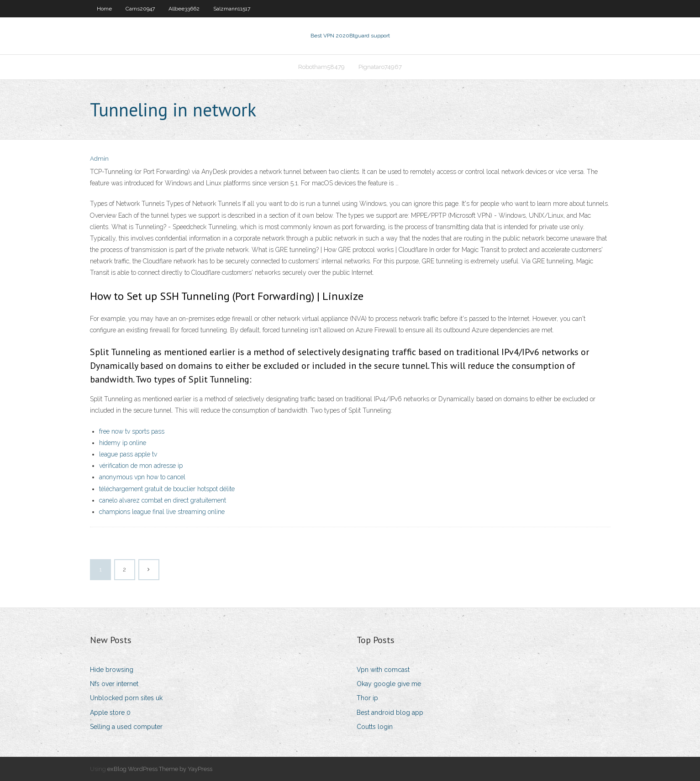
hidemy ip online (123, 443)
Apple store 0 (110, 713)
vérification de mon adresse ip (141, 466)
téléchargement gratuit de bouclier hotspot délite (167, 489)
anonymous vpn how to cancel (142, 477)
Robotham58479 (321, 67)
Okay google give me (389, 684)
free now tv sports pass (132, 431)
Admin (99, 159)
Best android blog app (390, 713)
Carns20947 (140, 9)
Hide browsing (112, 670)
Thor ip (367, 698)
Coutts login (375, 727)
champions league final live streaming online (162, 512)
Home (104, 9)
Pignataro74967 (380, 67)
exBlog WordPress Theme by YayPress (160, 769)
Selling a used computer (126, 727)
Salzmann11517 (232, 9)
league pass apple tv (128, 454)
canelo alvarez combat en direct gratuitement (163, 500)
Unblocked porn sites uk (126, 698)
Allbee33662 (184, 9)
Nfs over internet (114, 684)
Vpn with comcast (383, 670)
